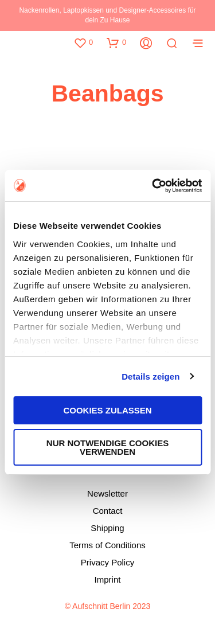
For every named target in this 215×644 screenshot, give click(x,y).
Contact (108, 511)
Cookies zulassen (107, 410)
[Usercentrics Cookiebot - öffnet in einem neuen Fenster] (153, 186)
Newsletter (107, 493)
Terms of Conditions (107, 545)
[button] (83, 42)
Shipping (107, 528)
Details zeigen (150, 376)
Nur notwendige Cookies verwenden (107, 447)
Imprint (108, 579)
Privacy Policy (107, 562)
